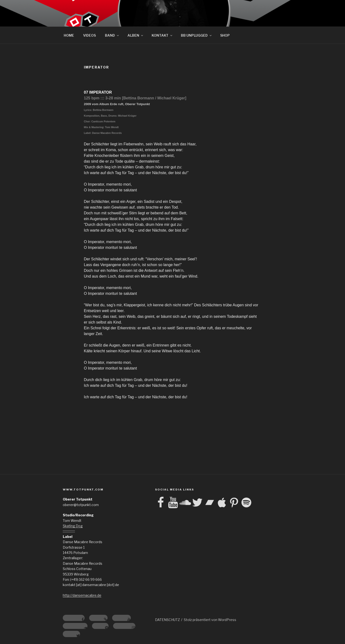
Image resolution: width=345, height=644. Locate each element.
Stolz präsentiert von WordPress (210, 620)
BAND (112, 35)
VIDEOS (89, 35)
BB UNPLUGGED (197, 35)
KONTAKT (162, 35)
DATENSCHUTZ (167, 620)
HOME (69, 35)
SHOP (225, 35)
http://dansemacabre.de (82, 595)
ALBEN (136, 35)
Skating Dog (73, 526)
